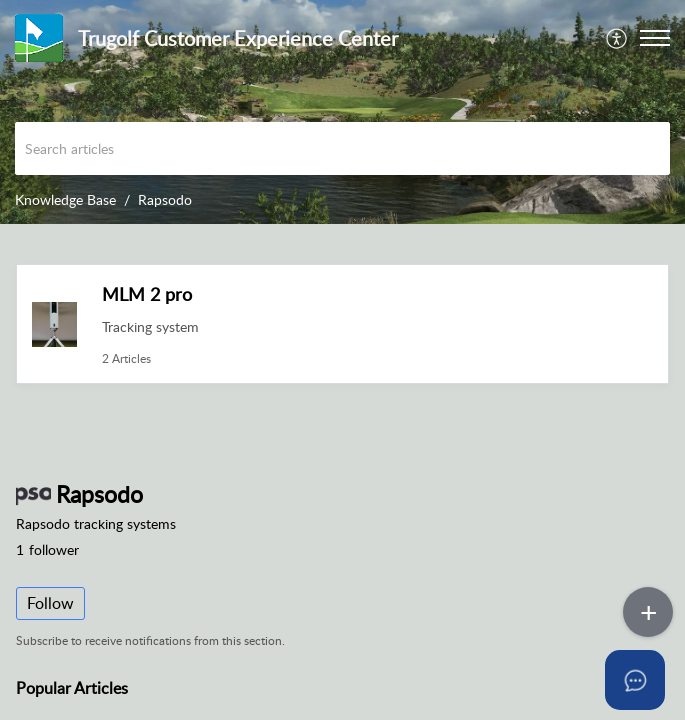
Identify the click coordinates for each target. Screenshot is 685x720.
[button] (617, 38)
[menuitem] (617, 38)
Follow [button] (50, 603)
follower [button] (47, 549)
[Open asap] (645, 680)
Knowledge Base (65, 199)
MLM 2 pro (147, 294)
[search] (342, 148)
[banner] (342, 112)
